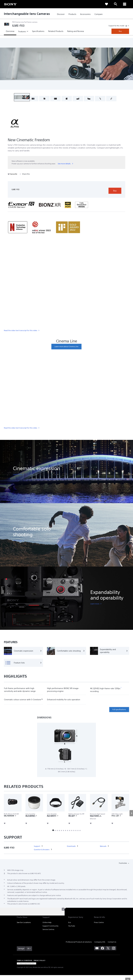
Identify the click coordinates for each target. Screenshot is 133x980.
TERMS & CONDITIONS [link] (24, 966)
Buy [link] (120, 31)
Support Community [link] (50, 931)
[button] (22, 97)
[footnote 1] (121, 688)
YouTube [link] (72, 931)
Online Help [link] (47, 928)
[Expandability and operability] (110, 651)
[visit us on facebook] (102, 954)
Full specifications (119, 709)
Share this (25, 174)
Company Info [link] (100, 948)
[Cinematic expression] (23, 651)
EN (28, 954)
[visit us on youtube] (97, 954)
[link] (10, 4)
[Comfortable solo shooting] (66, 651)
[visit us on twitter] (108, 954)
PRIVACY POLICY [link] (39, 966)
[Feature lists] (23, 663)
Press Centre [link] (99, 928)
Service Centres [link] (48, 935)
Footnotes (123, 869)
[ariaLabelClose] (125, 4)
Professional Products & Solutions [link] (79, 948)
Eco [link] (70, 928)
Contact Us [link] (112, 948)
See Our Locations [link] (24, 928)
